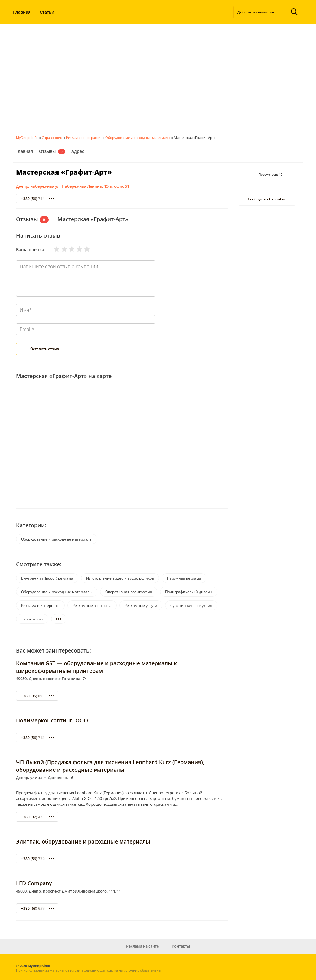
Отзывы (47, 151)
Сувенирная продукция (191, 605)
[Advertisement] (158, 79)
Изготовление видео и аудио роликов (120, 578)
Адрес (78, 151)
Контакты (181, 946)
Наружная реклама (184, 578)
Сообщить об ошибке (267, 199)
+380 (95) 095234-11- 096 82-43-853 (52, 696)
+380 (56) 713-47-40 (38, 738)
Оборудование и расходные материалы (138, 138)
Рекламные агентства (92, 605)
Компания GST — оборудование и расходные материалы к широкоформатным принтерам (96, 667)
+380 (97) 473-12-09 (38, 817)
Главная (22, 12)
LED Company (34, 883)
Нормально (68, 249)
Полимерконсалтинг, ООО (52, 720)
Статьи (47, 12)
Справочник (52, 138)
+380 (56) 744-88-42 (38, 199)
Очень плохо (53, 249)
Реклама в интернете (40, 605)
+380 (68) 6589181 (37, 908)
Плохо (60, 249)
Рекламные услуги (141, 605)
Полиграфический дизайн (189, 592)
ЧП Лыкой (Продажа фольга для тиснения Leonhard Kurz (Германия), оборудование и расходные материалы (110, 766)
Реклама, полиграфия (84, 138)
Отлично (83, 249)
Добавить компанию (256, 12)
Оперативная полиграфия (129, 592)
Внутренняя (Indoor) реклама (47, 578)
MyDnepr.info (27, 138)
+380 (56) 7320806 (37, 859)
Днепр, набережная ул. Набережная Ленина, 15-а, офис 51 (73, 186)
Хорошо (76, 249)
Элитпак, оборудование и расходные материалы (83, 841)
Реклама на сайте (142, 946)
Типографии (32, 619)
